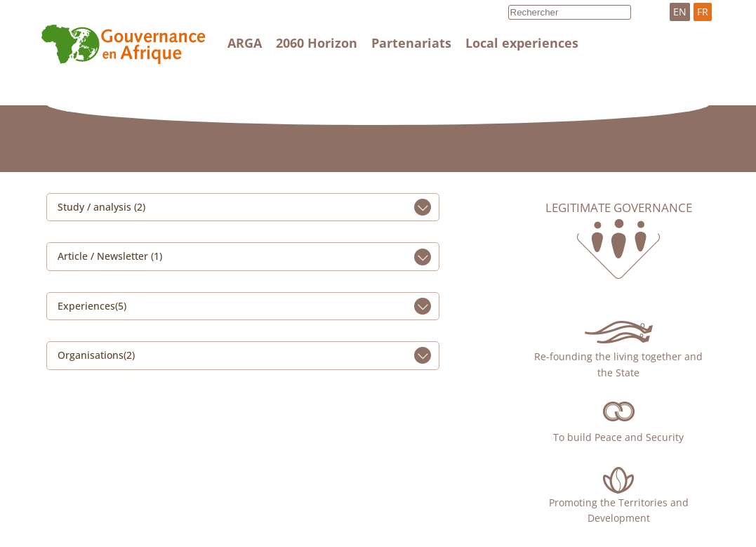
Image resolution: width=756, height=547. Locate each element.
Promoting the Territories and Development (619, 510)
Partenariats (411, 43)
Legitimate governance (619, 208)
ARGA (245, 43)
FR (703, 12)
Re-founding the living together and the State (618, 364)
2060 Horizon (317, 43)
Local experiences (522, 43)
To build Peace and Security (618, 437)
